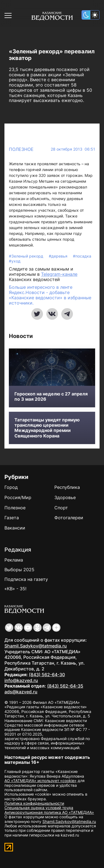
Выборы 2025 (19, 570)
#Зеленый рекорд (27, 256)
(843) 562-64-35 (65, 686)
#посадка (82, 256)
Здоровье (65, 497)
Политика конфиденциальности (34, 803)
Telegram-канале (59, 274)
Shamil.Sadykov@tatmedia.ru (36, 646)
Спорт (61, 508)
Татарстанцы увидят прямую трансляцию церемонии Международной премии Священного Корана (47, 428)
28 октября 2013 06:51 (73, 149)
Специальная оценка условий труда (39, 808)
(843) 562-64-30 (47, 675)
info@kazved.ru (21, 680)
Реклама (14, 560)
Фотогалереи (69, 518)
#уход (15, 261)
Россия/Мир (18, 497)
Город (11, 487)
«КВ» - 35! (15, 589)
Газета (12, 518)
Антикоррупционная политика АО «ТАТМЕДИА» (49, 812)
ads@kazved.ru (21, 692)
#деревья (59, 256)
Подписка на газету (26, 579)
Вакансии (15, 528)
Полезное (21, 149)
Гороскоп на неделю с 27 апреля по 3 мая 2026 (51, 397)
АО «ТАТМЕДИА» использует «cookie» (40, 781)
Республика (67, 487)
